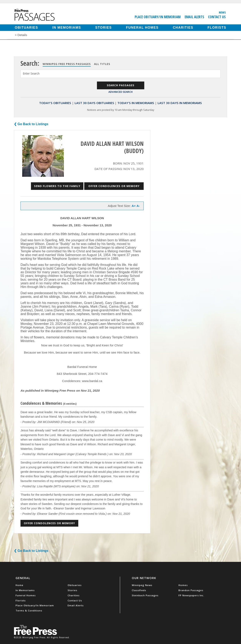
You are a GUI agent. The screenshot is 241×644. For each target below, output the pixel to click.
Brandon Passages (191, 590)
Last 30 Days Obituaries (94, 103)
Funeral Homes (142, 28)
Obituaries (26, 28)
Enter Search (31, 73)
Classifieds (139, 590)
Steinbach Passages (145, 595)
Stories (103, 28)
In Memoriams (67, 28)
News (222, 12)
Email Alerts (194, 17)
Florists (217, 28)
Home (19, 585)
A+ (134, 206)
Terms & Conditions (29, 611)
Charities (183, 28)
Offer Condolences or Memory (114, 186)
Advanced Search (120, 92)
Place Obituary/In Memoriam (158, 17)
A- (138, 206)
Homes (183, 585)
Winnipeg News (142, 585)
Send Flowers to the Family (57, 186)
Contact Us (217, 17)
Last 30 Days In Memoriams (180, 103)
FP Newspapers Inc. (191, 595)
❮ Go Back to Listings (31, 124)
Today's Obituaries (55, 103)
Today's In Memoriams (136, 103)
